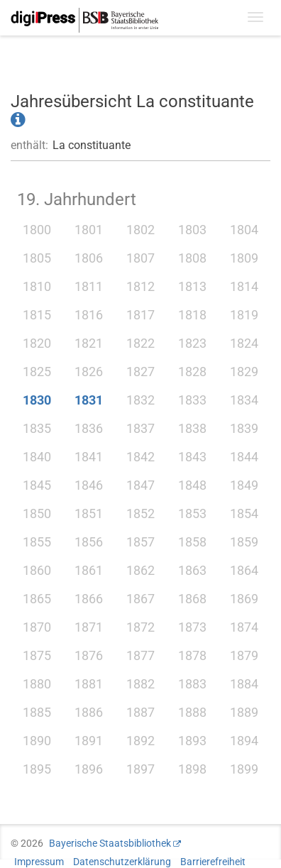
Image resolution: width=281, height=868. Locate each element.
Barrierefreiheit (213, 862)
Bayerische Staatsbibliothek (110, 843)
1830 (37, 400)
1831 (89, 400)
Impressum (39, 862)
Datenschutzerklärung (122, 862)
